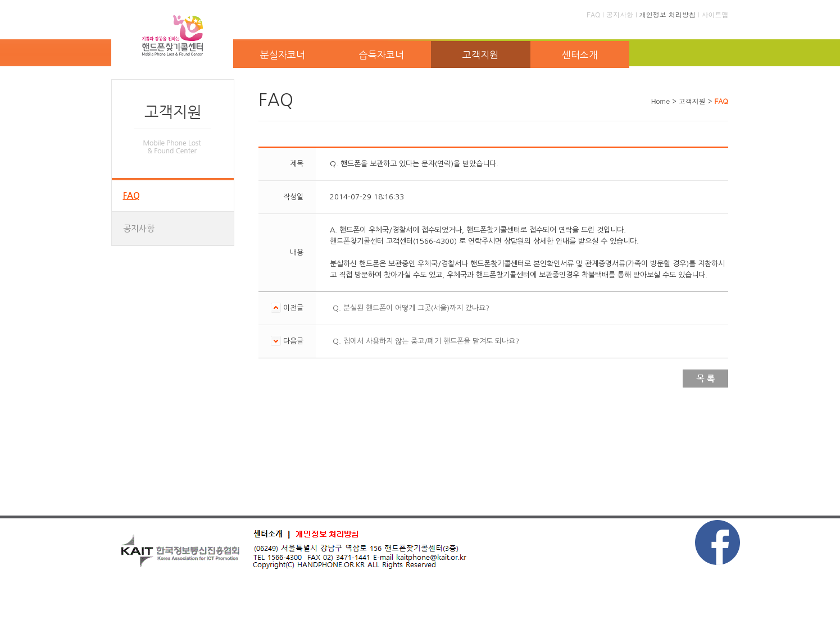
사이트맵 (715, 14)
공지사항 (620, 14)
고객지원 (480, 55)
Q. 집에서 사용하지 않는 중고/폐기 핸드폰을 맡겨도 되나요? (426, 341)
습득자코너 (382, 55)
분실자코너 (283, 55)
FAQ (593, 14)
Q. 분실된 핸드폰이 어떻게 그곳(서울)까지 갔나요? (411, 308)
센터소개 (580, 55)
